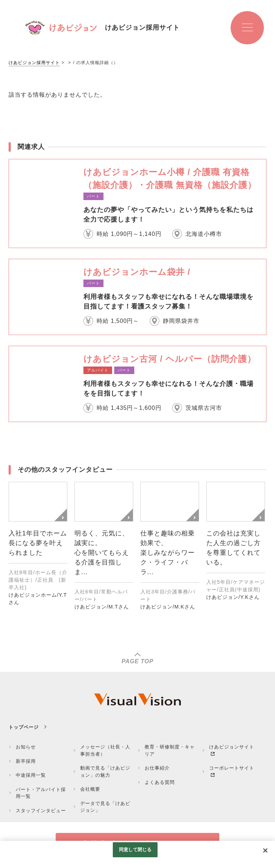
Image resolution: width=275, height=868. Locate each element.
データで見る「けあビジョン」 (105, 807)
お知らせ (26, 747)
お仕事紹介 (157, 768)
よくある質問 (160, 782)
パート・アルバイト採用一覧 (41, 793)
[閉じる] (265, 850)
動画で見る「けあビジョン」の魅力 (105, 772)
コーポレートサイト (232, 768)
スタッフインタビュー (41, 811)
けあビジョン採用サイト (34, 63)
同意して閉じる (135, 850)
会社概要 (90, 789)
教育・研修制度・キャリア (170, 750)
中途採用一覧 (31, 775)
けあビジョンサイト (232, 747)
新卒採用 (26, 761)
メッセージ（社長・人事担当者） (105, 750)
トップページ (24, 727)
